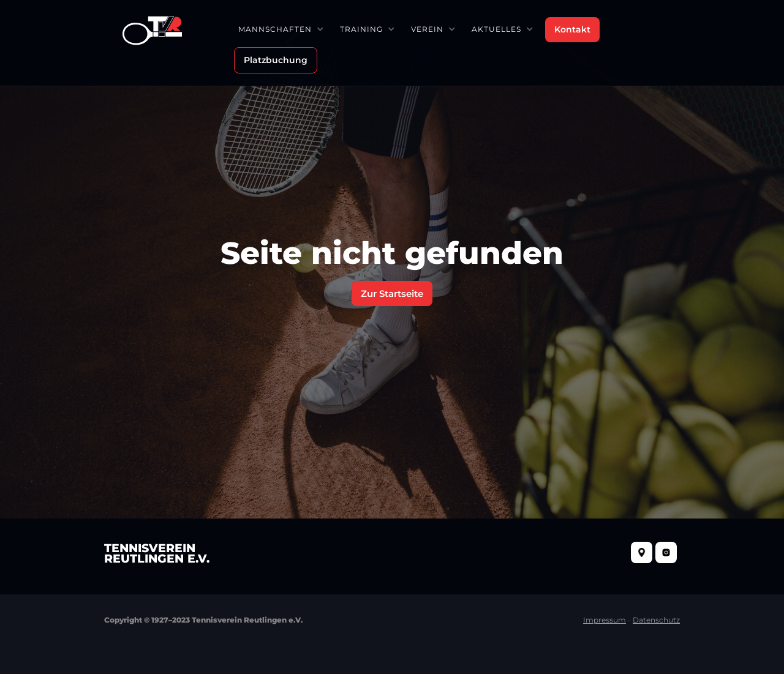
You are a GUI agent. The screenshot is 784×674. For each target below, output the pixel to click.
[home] (152, 29)
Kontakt (572, 29)
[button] (281, 29)
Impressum (605, 620)
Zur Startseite (392, 294)
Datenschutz (656, 620)
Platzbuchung (276, 60)
